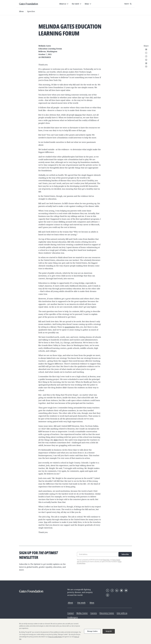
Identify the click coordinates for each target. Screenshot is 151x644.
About (70, 603)
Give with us (122, 613)
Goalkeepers (73, 617)
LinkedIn (146, 60)
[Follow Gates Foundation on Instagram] (121, 590)
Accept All (109, 631)
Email (146, 49)
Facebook (146, 56)
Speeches (31, 11)
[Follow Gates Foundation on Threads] (108, 595)
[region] (75, 631)
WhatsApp (146, 63)
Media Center (82, 613)
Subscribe (125, 554)
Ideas (21, 11)
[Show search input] (128, 4)
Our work (81, 603)
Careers (94, 613)
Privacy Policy (106, 560)
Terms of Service (116, 560)
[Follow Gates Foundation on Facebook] (112, 590)
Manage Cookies (92, 631)
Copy (146, 67)
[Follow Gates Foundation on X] (108, 590)
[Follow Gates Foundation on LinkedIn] (117, 590)
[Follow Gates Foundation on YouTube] (126, 590)
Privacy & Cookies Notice (55, 637)
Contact (71, 613)
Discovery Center (107, 613)
